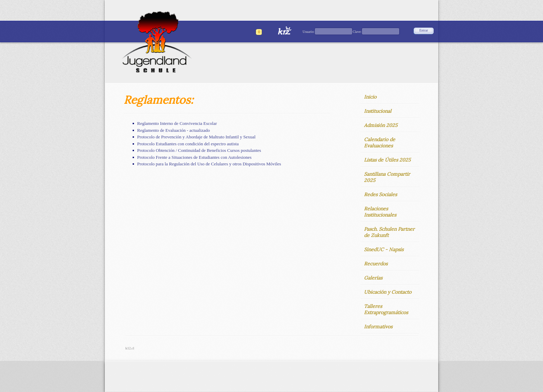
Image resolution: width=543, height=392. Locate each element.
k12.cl (130, 348)
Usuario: (309, 32)
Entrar (424, 30)
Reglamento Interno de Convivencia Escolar (177, 123)
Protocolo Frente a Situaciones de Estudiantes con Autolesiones (194, 157)
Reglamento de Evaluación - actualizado (173, 130)
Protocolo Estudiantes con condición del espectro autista (188, 144)
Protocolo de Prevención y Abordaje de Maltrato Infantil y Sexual (196, 137)
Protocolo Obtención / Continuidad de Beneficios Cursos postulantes (199, 150)
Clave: (357, 32)
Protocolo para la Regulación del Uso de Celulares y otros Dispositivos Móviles (209, 164)
